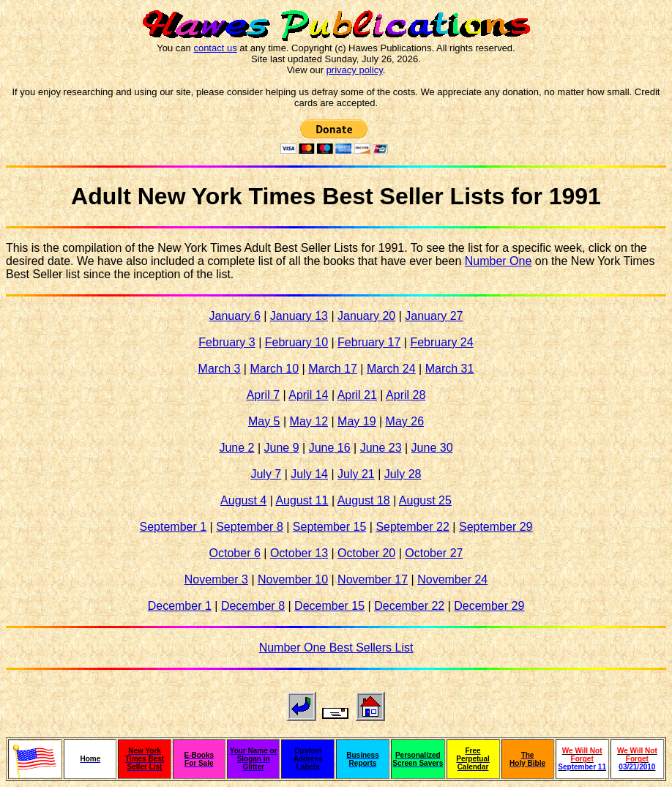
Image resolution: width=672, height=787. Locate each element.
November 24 (452, 579)
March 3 (220, 369)
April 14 (308, 395)
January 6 (235, 316)
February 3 (227, 342)
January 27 (434, 316)
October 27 (434, 553)
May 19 (356, 421)
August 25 (425, 500)
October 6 (235, 553)
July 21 (356, 474)
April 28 (406, 395)
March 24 (391, 369)
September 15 (330, 527)
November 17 (373, 579)
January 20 (366, 316)
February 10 (296, 342)
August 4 (243, 500)
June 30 (432, 448)
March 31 (450, 369)
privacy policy (355, 70)
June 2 (236, 448)
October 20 (366, 553)
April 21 (357, 395)
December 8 (253, 606)
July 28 (403, 474)
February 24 (441, 342)
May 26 (405, 421)
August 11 (302, 500)
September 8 (250, 527)
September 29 (496, 527)
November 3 (216, 579)
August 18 (364, 500)
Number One (499, 261)
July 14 (309, 474)
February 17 (369, 342)
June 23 (381, 448)
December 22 (409, 606)
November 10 (293, 579)
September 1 (173, 527)
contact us (215, 48)
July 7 (266, 474)
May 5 (264, 421)
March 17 (333, 369)
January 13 (299, 316)
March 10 (274, 369)
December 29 (489, 606)
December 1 (180, 606)
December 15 (329, 606)
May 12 (309, 421)
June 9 (282, 448)
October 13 (299, 553)
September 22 (412, 527)
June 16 (330, 448)
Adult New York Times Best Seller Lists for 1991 (336, 196)
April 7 (263, 395)
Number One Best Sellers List (336, 648)
